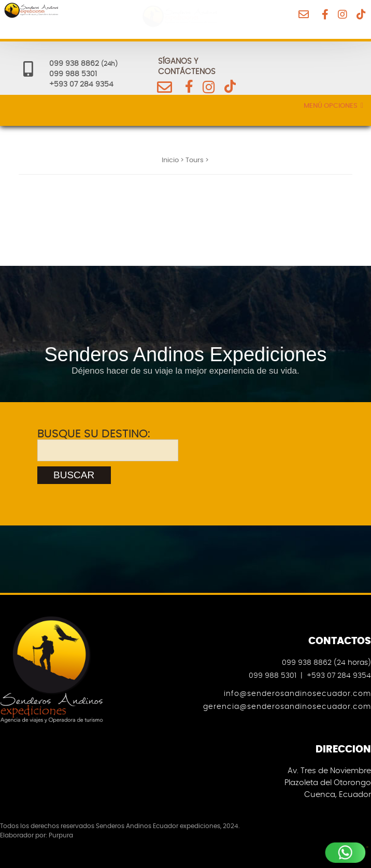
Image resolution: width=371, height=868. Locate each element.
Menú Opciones (333, 106)
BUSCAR (74, 475)
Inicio (170, 160)
